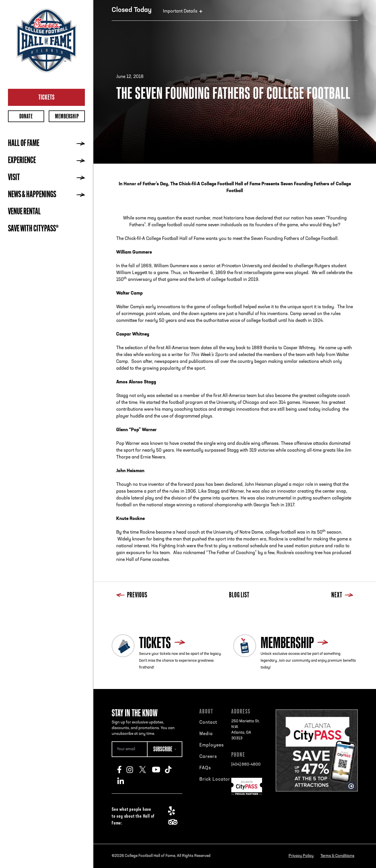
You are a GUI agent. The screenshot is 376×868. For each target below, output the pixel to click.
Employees (212, 745)
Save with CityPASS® (33, 229)
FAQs (205, 768)
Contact (208, 723)
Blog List (239, 596)
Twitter (146, 770)
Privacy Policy (301, 856)
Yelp (174, 811)
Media (206, 734)
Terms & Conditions (337, 856)
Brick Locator (215, 779)
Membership (67, 116)
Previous (132, 596)
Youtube (159, 770)
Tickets (47, 97)
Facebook (122, 770)
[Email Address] (129, 749)
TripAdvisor (174, 822)
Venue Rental (24, 212)
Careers (208, 757)
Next (342, 596)
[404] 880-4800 (246, 765)
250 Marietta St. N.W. (247, 730)
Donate (26, 116)
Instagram (133, 770)
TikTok (171, 770)
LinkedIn (124, 781)
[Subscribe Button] (165, 749)
